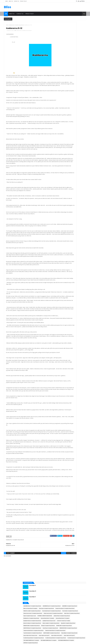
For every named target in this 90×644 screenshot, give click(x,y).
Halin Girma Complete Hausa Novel (69, 75)
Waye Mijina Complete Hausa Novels (69, 131)
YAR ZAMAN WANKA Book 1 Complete (69, 148)
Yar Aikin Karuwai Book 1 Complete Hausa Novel (71, 141)
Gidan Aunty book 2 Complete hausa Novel (71, 72)
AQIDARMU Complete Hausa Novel (69, 53)
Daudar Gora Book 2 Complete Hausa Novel (71, 60)
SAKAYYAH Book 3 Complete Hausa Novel (70, 114)
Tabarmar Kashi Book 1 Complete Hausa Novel (71, 122)
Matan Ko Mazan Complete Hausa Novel (70, 99)
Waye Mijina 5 (70, 39)
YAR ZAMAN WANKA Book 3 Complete (69, 153)
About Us (11, 1)
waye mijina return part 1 (67, 136)
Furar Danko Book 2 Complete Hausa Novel (70, 65)
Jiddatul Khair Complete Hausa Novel (69, 82)
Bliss (7, 7)
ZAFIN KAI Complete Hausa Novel (68, 156)
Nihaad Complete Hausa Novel (68, 109)
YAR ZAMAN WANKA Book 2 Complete (69, 151)
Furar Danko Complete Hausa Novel (69, 68)
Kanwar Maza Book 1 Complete (68, 87)
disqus (50, 605)
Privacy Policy (23, 1)
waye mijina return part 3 (67, 139)
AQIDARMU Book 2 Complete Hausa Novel (70, 50)
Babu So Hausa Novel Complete (68, 55)
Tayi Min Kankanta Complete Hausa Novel (70, 126)
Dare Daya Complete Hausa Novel (69, 58)
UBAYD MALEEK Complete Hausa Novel (69, 129)
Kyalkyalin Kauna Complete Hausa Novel (70, 92)
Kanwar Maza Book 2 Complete (68, 90)
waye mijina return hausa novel (68, 134)
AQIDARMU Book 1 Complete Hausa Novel (70, 48)
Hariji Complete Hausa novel (67, 77)
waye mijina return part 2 (79, 136)
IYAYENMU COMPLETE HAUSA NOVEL (68, 80)
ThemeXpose (12, 642)
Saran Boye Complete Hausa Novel (69, 117)
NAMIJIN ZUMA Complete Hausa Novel (69, 107)
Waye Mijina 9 (70, 27)
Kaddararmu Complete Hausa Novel (16, 25)
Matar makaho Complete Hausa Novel (70, 102)
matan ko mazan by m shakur (68, 97)
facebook (55, 605)
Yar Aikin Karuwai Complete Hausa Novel (70, 146)
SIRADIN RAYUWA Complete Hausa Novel (70, 119)
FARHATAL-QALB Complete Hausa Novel (70, 63)
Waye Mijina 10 (70, 33)
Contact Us (17, 1)
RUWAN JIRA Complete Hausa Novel (69, 112)
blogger (45, 605)
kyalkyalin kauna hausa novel (68, 95)
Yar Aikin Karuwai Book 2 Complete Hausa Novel (72, 144)
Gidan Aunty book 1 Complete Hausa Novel (71, 70)
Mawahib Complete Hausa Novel (68, 104)
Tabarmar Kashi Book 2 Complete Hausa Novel (71, 124)
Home (6, 1)
